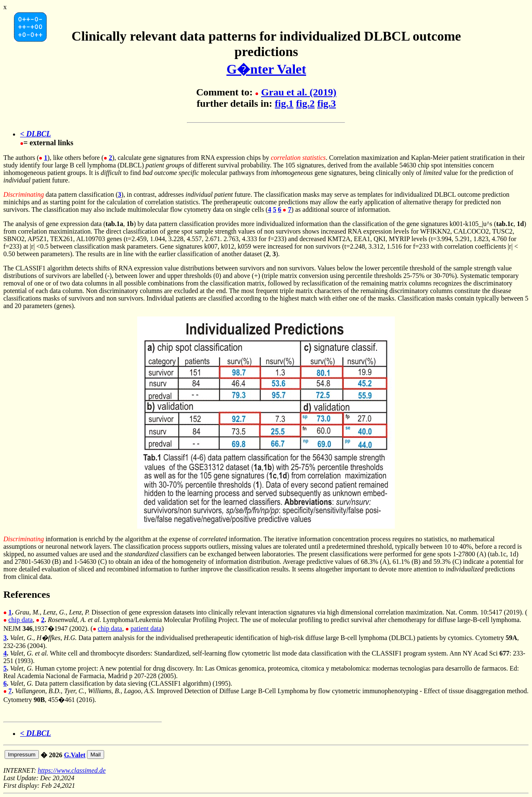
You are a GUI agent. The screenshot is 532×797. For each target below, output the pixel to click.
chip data (20, 620)
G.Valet (75, 755)
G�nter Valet (266, 69)
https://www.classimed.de (72, 770)
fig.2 (306, 103)
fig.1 (284, 103)
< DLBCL (36, 134)
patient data (146, 629)
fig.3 (326, 103)
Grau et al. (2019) (299, 92)
